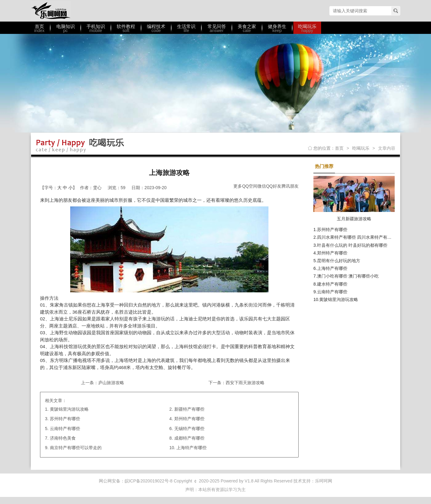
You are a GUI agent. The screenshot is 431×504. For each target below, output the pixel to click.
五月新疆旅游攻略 (354, 219)
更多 (238, 186)
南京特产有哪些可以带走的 (76, 448)
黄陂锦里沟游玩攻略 (69, 409)
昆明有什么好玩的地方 (339, 261)
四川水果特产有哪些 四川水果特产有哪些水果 (361, 237)
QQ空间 (250, 186)
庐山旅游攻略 (111, 383)
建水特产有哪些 (332, 284)
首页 (339, 148)
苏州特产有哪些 (65, 419)
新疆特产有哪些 (189, 409)
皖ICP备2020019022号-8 (149, 481)
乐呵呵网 (51, 11)
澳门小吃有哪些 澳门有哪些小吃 (348, 276)
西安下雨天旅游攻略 (245, 383)
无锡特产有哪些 (189, 429)
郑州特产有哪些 (189, 419)
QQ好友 (274, 186)
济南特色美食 (63, 438)
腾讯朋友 (290, 186)
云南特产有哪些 (65, 429)
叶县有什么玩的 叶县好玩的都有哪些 (352, 245)
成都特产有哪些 (189, 438)
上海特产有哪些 (191, 448)
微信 (262, 186)
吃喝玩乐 (361, 148)
